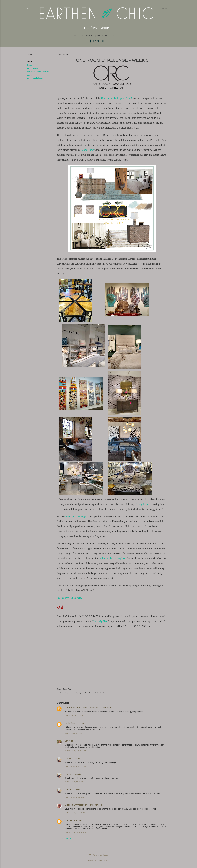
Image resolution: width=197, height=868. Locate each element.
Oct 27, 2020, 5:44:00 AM (75, 813)
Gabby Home (87, 150)
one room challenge (35, 78)
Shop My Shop (101, 621)
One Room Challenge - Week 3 (116, 98)
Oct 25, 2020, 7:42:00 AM (75, 733)
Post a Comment (65, 839)
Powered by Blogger (99, 855)
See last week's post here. (69, 598)
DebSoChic (70, 759)
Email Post (67, 689)
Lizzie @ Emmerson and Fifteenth (81, 805)
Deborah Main (72, 820)
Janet (68, 741)
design (29, 65)
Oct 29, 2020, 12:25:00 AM (75, 832)
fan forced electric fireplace (112, 558)
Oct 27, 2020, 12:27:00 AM (75, 797)
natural (30, 75)
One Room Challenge (75, 517)
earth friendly (32, 68)
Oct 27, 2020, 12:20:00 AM (76, 766)
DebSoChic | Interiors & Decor (100, 36)
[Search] (166, 8)
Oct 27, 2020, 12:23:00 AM (75, 782)
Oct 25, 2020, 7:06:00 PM (75, 751)
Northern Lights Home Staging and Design (86, 708)
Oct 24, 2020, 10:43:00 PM (76, 715)
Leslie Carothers (73, 723)
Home (78, 36)
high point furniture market (38, 72)
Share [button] (29, 55)
